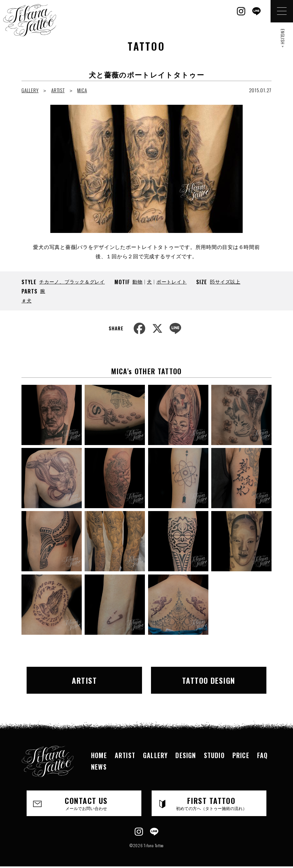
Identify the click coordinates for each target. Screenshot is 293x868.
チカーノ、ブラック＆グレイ (72, 281)
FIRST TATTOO (211, 803)
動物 (138, 281)
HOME (99, 755)
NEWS (99, 767)
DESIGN (186, 755)
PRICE (241, 755)
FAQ (263, 755)
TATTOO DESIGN (209, 680)
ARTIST (58, 90)
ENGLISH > (283, 38)
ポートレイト (172, 281)
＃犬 (27, 300)
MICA (82, 90)
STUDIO (214, 755)
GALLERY (30, 90)
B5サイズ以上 (225, 281)
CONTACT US (86, 803)
